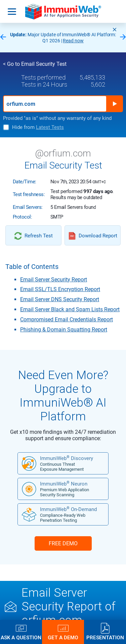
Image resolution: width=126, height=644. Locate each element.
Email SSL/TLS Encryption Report (60, 289)
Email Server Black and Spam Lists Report (70, 309)
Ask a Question (21, 637)
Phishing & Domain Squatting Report (64, 330)
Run (115, 104)
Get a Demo (63, 637)
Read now (73, 41)
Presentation (105, 637)
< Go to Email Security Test (35, 64)
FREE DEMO (63, 543)
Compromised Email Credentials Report (67, 319)
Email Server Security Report (54, 280)
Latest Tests (50, 127)
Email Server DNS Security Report (60, 299)
